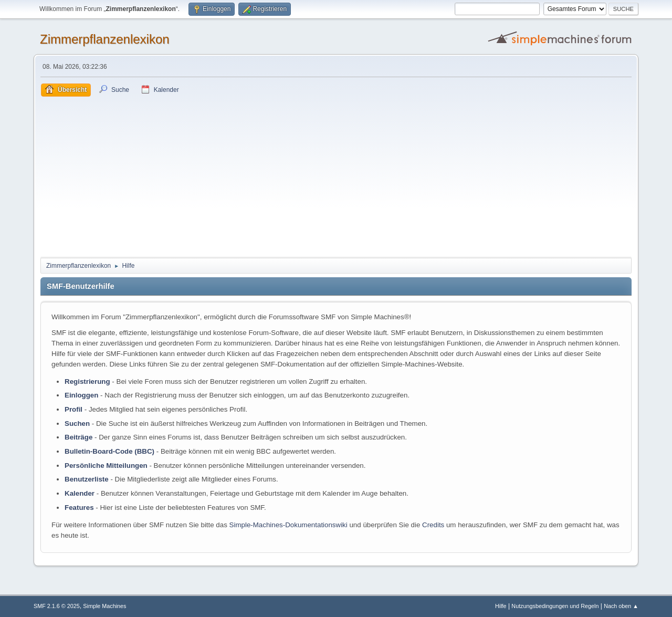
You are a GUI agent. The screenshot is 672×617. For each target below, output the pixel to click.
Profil (73, 409)
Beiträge (78, 437)
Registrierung (87, 381)
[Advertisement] (336, 175)
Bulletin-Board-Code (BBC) (109, 451)
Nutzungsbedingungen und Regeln (555, 606)
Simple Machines (104, 606)
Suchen (77, 423)
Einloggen (81, 395)
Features (79, 508)
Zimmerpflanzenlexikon (105, 39)
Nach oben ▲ (621, 606)
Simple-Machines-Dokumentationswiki (288, 525)
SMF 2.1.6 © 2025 (57, 606)
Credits (433, 525)
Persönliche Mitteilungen (106, 466)
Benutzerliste (87, 479)
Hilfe (501, 606)
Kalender (80, 493)
